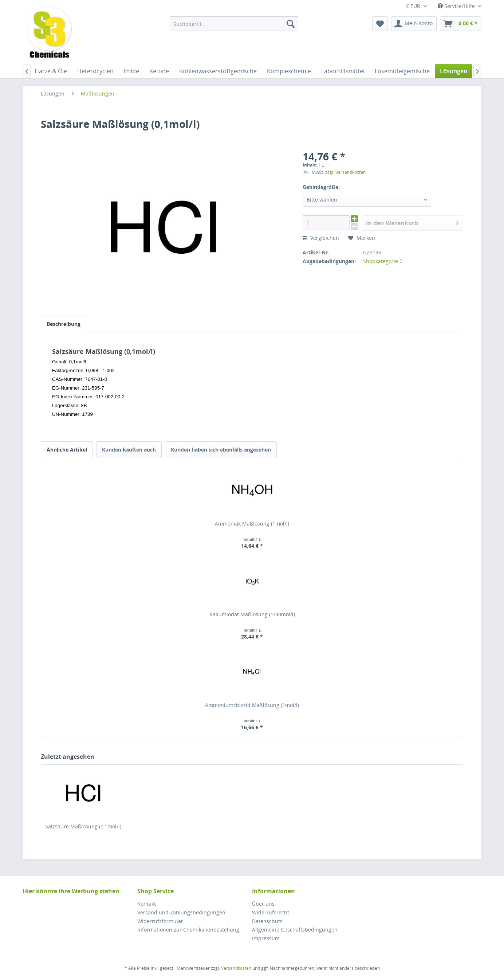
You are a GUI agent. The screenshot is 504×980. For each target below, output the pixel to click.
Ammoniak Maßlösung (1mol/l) (252, 524)
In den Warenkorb (412, 222)
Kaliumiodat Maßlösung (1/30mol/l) (252, 614)
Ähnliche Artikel (67, 450)
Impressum (266, 938)
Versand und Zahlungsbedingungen (181, 912)
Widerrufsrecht (271, 912)
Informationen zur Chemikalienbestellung (188, 930)
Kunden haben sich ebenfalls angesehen (221, 450)
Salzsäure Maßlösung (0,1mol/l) (83, 826)
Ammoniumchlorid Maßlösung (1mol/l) (252, 705)
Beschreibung (64, 324)
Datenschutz (267, 921)
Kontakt (147, 904)
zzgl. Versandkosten (345, 172)
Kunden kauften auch (129, 450)
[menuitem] (234, 24)
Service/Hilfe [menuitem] (457, 6)
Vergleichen (321, 238)
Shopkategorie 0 (383, 261)
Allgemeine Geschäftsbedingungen (295, 930)
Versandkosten (236, 968)
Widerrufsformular (160, 921)
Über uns (263, 904)
